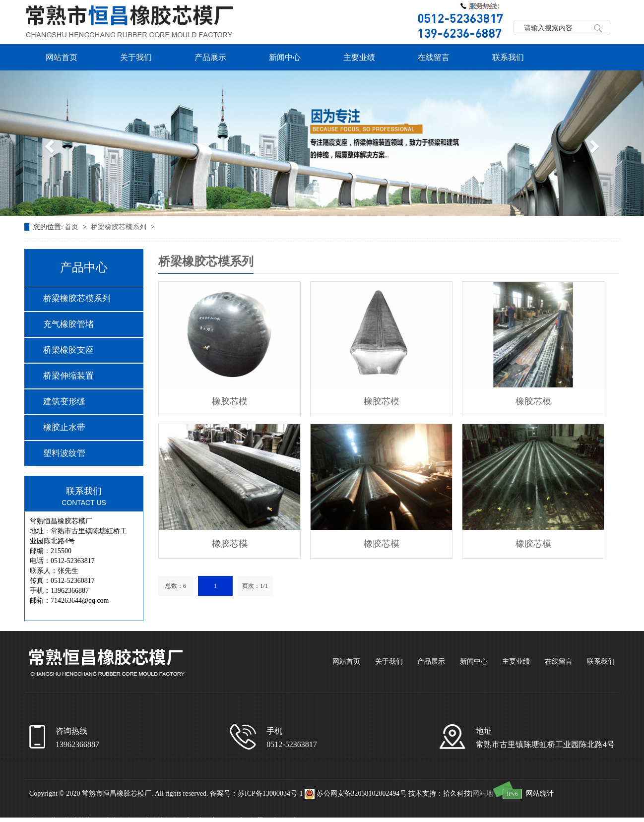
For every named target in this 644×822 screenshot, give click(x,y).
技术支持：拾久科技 (440, 793)
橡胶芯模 (230, 401)
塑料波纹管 (64, 453)
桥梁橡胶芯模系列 (120, 227)
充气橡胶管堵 (68, 324)
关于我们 (136, 57)
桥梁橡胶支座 (68, 350)
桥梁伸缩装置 (68, 376)
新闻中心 (285, 57)
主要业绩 (359, 57)
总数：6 (176, 586)
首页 (72, 227)
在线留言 (434, 57)
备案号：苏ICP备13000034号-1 (256, 793)
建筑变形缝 (64, 402)
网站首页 (62, 57)
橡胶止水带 (64, 427)
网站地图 (486, 793)
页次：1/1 (255, 586)
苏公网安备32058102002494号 (356, 793)
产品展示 (210, 57)
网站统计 (540, 793)
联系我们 (508, 57)
